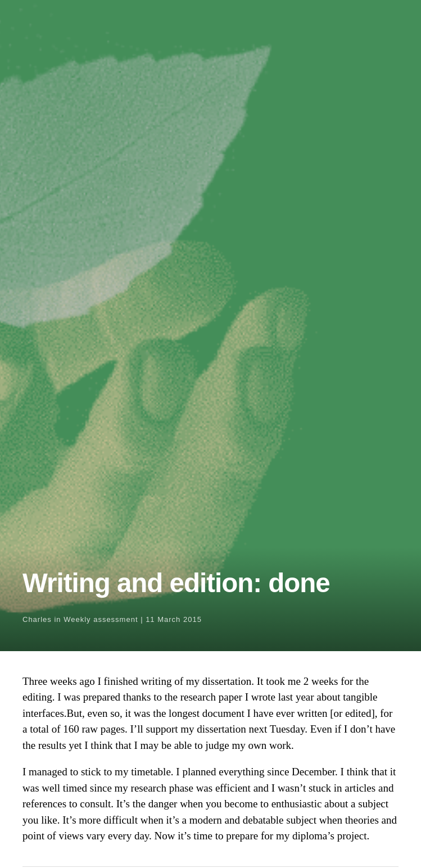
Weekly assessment (101, 619)
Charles (37, 619)
